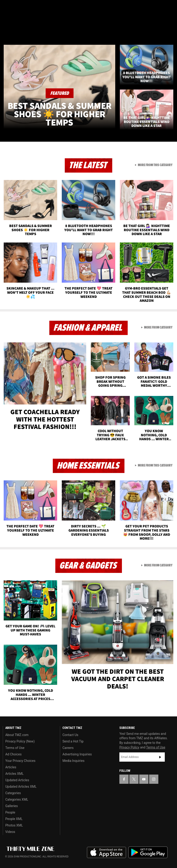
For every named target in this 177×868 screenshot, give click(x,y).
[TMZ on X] (18, 7)
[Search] (171, 31)
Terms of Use (15, 748)
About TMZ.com (17, 735)
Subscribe (160, 757)
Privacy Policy (129, 747)
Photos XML (14, 825)
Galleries (12, 806)
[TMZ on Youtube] (29, 7)
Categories (13, 793)
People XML (14, 819)
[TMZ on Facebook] (7, 7)
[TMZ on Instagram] (41, 7)
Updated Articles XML (21, 787)
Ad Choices (13, 754)
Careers (68, 748)
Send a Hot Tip (73, 741)
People (10, 812)
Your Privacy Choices (20, 761)
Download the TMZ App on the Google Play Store (148, 852)
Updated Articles (17, 780)
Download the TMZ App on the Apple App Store (106, 853)
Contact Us (70, 735)
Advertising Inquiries (77, 754)
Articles (11, 767)
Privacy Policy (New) (20, 741)
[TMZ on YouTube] (144, 779)
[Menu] (6, 31)
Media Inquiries (73, 761)
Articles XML (15, 774)
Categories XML (17, 799)
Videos (10, 832)
